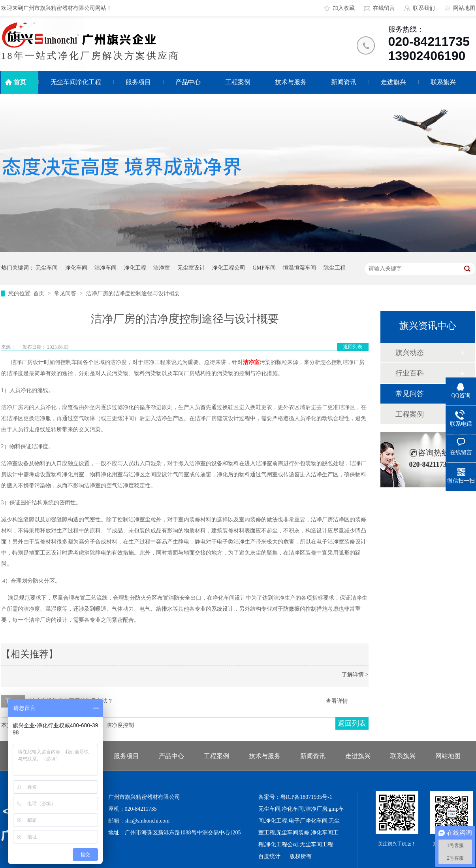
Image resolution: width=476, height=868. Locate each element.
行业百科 (410, 373)
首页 (20, 82)
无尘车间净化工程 (76, 82)
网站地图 (464, 8)
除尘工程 (335, 268)
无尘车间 (47, 268)
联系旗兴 (443, 82)
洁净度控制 (120, 725)
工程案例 (238, 82)
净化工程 (135, 268)
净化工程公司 (229, 268)
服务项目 (138, 82)
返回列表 (353, 347)
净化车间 (76, 268)
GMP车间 (264, 268)
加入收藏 (344, 8)
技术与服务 (291, 82)
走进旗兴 (393, 82)
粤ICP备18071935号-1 (306, 797)
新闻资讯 (344, 82)
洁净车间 (105, 268)
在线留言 (384, 8)
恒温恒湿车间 (299, 268)
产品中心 (188, 82)
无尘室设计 (191, 268)
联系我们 (424, 8)
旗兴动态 (410, 353)
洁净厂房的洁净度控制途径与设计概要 (133, 293)
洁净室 (162, 268)
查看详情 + (339, 701)
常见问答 (66, 293)
